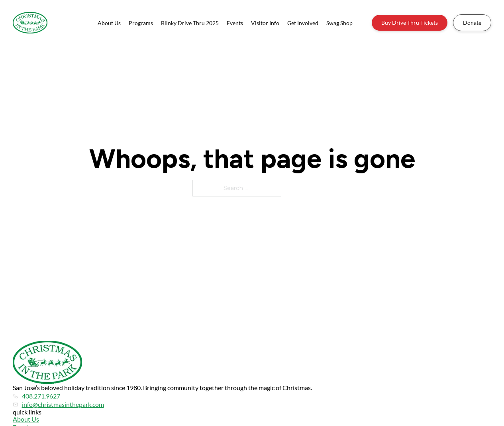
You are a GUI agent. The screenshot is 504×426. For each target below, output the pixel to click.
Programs (141, 23)
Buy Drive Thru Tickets (410, 23)
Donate (472, 23)
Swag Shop (339, 23)
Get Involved (303, 23)
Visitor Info (265, 23)
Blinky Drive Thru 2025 (190, 23)
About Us (109, 23)
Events (235, 23)
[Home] (30, 23)
